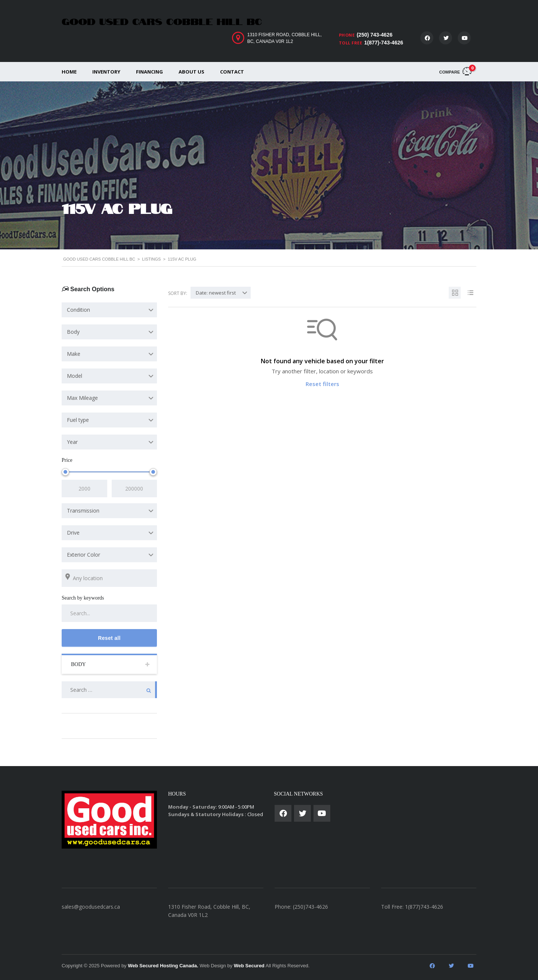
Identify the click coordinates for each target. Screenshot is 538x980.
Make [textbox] (74, 354)
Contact (232, 72)
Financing (149, 72)
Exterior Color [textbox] (84, 555)
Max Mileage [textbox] (82, 398)
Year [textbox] (72, 442)
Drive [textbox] (73, 533)
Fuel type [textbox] (78, 420)
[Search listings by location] (109, 578)
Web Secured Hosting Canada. (163, 966)
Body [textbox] (73, 332)
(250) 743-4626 (375, 35)
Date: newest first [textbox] (216, 293)
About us (191, 72)
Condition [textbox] (78, 310)
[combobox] (109, 310)
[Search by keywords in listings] (109, 613)
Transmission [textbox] (83, 511)
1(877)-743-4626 (384, 43)
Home (69, 72)
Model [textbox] (75, 376)
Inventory (106, 72)
